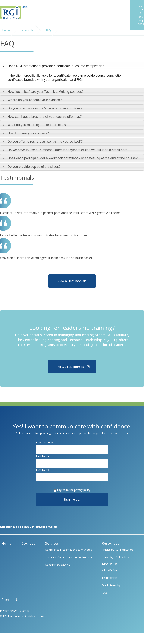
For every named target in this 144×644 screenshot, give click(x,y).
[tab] (72, 66)
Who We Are (109, 570)
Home (6, 30)
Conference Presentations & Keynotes (69, 550)
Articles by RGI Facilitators (117, 550)
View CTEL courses (71, 367)
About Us (28, 30)
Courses (28, 543)
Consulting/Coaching (58, 565)
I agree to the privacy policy (74, 490)
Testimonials (110, 578)
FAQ (48, 30)
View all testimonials (72, 281)
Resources (110, 543)
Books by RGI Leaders (115, 557)
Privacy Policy (8, 611)
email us (52, 527)
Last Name (43, 470)
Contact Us (11, 600)
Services (52, 543)
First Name (43, 456)
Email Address (45, 442)
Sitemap (25, 611)
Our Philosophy (111, 585)
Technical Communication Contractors (69, 557)
